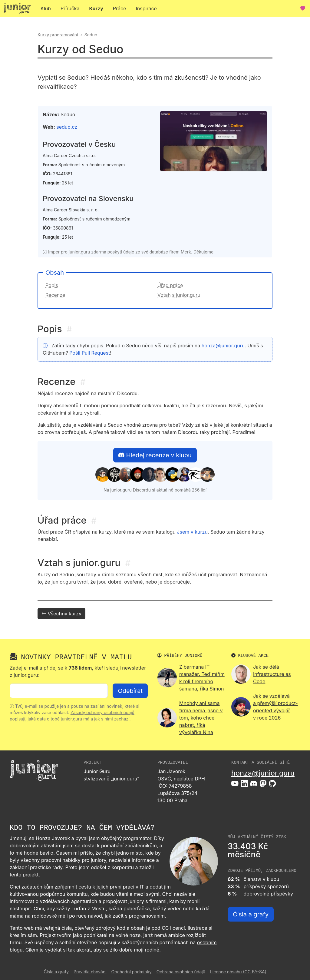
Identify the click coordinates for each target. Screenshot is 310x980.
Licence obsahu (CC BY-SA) (238, 972)
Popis (52, 285)
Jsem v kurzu (192, 532)
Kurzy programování (58, 35)
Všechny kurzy (61, 614)
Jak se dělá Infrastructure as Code (272, 674)
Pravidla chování (90, 972)
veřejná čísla (58, 928)
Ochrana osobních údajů (181, 972)
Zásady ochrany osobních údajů (102, 712)
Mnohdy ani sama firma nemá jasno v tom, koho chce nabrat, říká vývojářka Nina (201, 718)
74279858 (180, 786)
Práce (120, 8)
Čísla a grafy (251, 914)
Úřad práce (170, 285)
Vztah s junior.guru (179, 295)
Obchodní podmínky (132, 972)
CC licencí (173, 928)
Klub (46, 8)
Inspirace (146, 8)
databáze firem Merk (170, 252)
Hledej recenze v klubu (155, 455)
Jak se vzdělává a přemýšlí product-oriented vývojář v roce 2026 (275, 707)
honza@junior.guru (223, 346)
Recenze (55, 295)
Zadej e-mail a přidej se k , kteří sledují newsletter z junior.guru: (78, 671)
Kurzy (96, 8)
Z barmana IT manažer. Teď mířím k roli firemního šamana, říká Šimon (202, 678)
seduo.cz (67, 127)
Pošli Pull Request (90, 353)
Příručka (70, 8)
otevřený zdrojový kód (100, 928)
